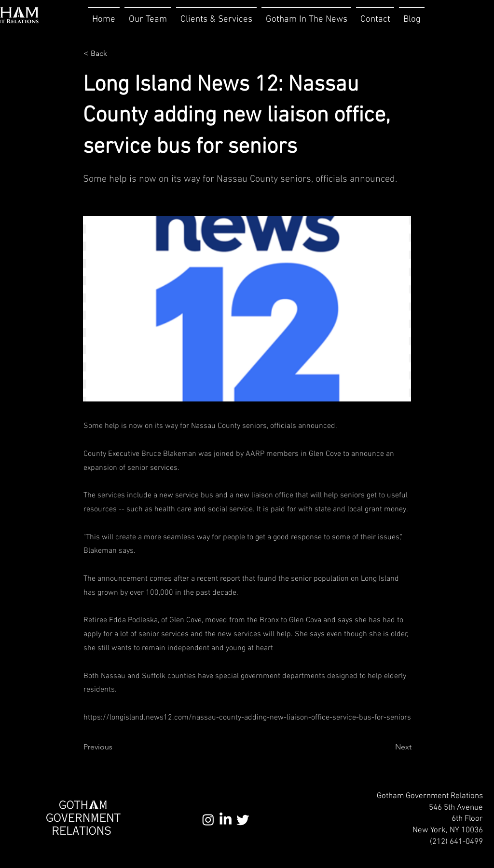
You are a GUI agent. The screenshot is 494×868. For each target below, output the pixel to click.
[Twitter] (243, 820)
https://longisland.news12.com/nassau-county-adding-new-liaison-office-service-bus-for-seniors (247, 718)
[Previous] (115, 747)
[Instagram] (208, 820)
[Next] (387, 747)
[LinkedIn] (226, 820)
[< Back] (115, 53)
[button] (216, 15)
